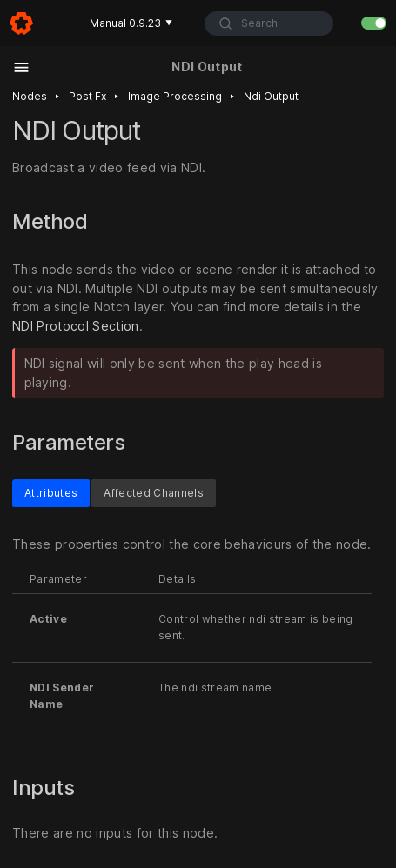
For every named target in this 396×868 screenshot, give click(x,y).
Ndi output (271, 96)
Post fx (87, 96)
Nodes (30, 96)
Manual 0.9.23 (131, 23)
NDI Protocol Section (76, 327)
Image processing (175, 96)
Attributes (51, 493)
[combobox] (268, 23)
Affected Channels (154, 493)
